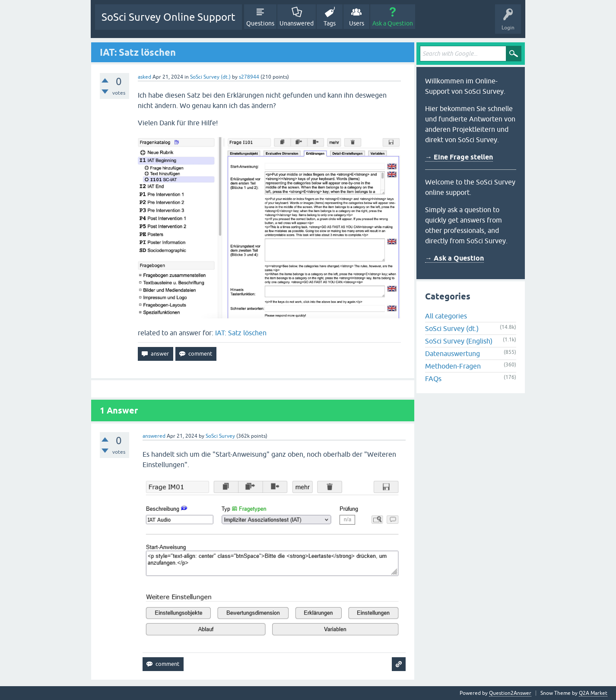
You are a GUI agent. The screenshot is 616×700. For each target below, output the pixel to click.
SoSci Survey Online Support (168, 17)
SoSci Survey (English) (459, 341)
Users (357, 23)
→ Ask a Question (454, 258)
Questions (260, 23)
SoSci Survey (220, 436)
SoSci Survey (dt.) (210, 77)
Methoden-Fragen (453, 366)
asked (144, 77)
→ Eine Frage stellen (459, 157)
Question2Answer (510, 693)
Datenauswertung (452, 353)
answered (154, 436)
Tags (330, 23)
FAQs (433, 379)
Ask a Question (393, 23)
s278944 (249, 77)
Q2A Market (593, 693)
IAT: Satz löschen (241, 333)
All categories (446, 316)
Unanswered (297, 23)
